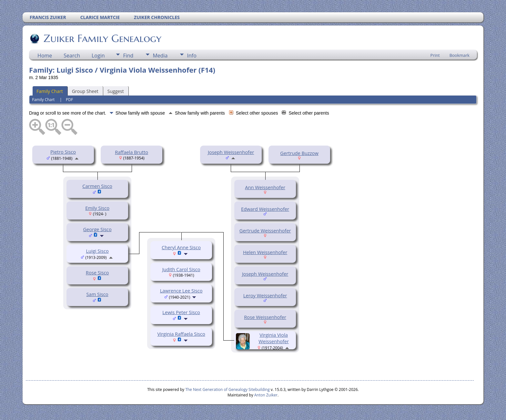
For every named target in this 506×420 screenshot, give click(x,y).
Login (98, 56)
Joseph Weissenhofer (231, 152)
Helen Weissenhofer (265, 252)
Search (72, 56)
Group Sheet (85, 91)
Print (435, 55)
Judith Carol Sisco (181, 269)
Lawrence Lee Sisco (181, 291)
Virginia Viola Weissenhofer (274, 338)
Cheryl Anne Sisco (181, 247)
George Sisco (97, 229)
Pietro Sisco (63, 152)
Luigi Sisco (97, 251)
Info (192, 56)
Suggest (116, 91)
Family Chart (50, 91)
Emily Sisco (97, 208)
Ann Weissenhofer (265, 187)
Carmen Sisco (97, 186)
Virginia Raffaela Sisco (181, 334)
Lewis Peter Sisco (181, 312)
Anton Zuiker (266, 395)
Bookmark (460, 55)
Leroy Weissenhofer (265, 295)
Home (45, 56)
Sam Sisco (97, 294)
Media (160, 56)
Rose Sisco (97, 272)
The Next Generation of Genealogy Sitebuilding (228, 389)
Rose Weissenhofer (265, 317)
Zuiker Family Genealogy (102, 38)
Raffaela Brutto (132, 152)
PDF (69, 100)
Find (128, 56)
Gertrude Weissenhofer (265, 230)
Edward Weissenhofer (265, 209)
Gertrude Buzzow (299, 153)
